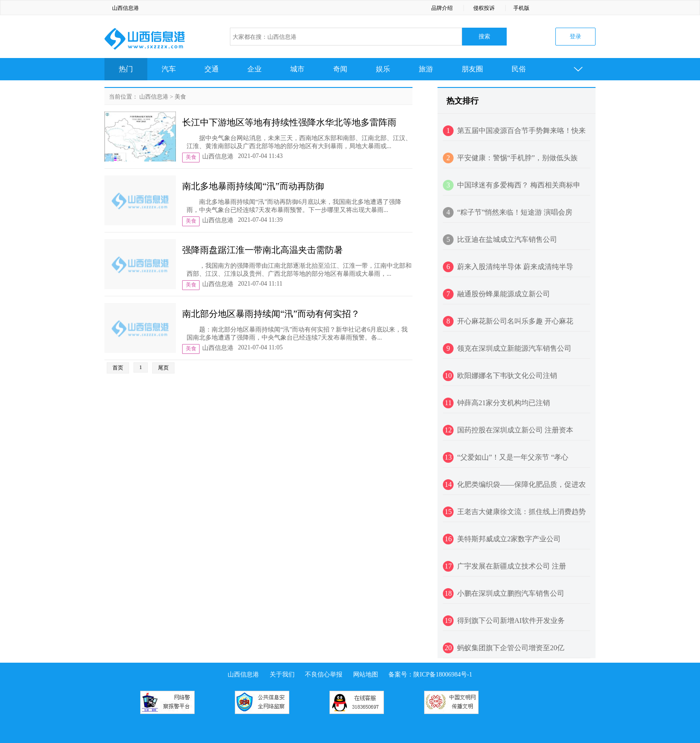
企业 (254, 69)
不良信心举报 (324, 675)
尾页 (163, 368)
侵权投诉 (484, 8)
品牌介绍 (442, 8)
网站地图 (366, 675)
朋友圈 (472, 69)
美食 (180, 97)
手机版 (521, 8)
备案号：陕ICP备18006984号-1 (430, 675)
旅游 (426, 69)
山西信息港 (125, 8)
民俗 (519, 69)
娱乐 (383, 69)
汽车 (169, 69)
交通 (212, 69)
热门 (126, 69)
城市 (297, 69)
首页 (118, 368)
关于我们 (282, 675)
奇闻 (340, 69)
